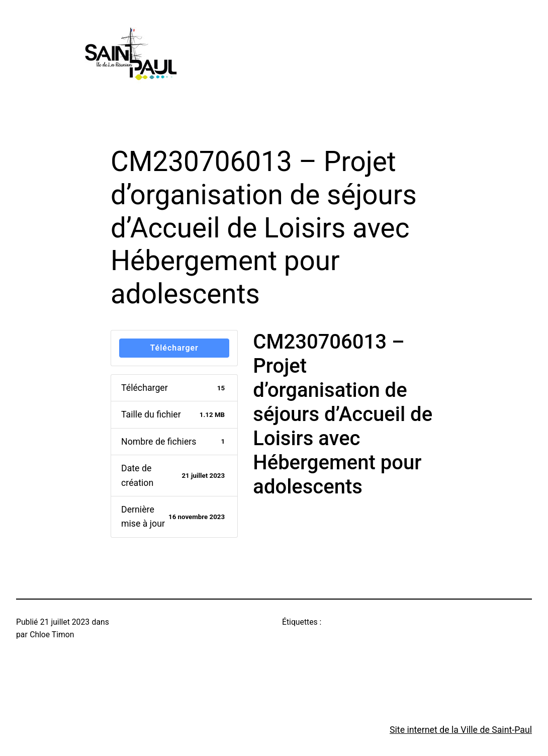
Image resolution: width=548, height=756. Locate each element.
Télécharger (174, 348)
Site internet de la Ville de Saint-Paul (461, 730)
